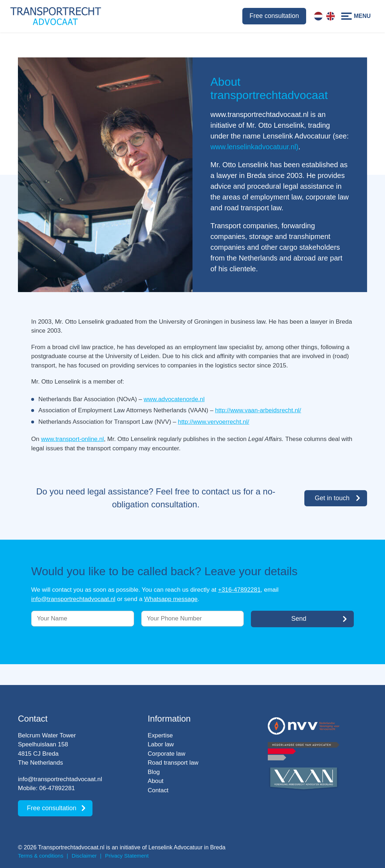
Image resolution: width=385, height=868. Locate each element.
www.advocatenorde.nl (174, 399)
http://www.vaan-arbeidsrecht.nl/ (258, 410)
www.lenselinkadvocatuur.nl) (255, 147)
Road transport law (173, 763)
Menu (362, 16)
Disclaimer (84, 856)
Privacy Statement (127, 856)
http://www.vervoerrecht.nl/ (214, 422)
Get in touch (332, 498)
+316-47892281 (239, 590)
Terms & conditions (41, 856)
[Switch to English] (331, 16)
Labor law (161, 744)
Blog (154, 772)
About (156, 781)
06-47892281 (57, 788)
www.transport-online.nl (73, 439)
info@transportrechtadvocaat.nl (74, 599)
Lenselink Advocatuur (176, 847)
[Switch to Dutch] (318, 16)
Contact (158, 790)
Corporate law (167, 754)
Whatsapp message (172, 599)
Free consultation (274, 16)
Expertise (160, 735)
